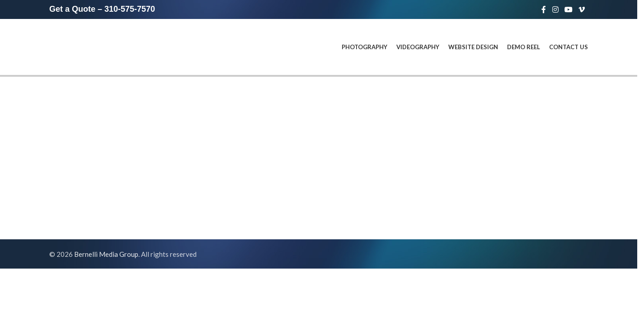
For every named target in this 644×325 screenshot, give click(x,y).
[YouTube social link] (568, 9)
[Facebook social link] (544, 9)
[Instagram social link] (555, 9)
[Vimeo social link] (582, 9)
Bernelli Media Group (106, 254)
